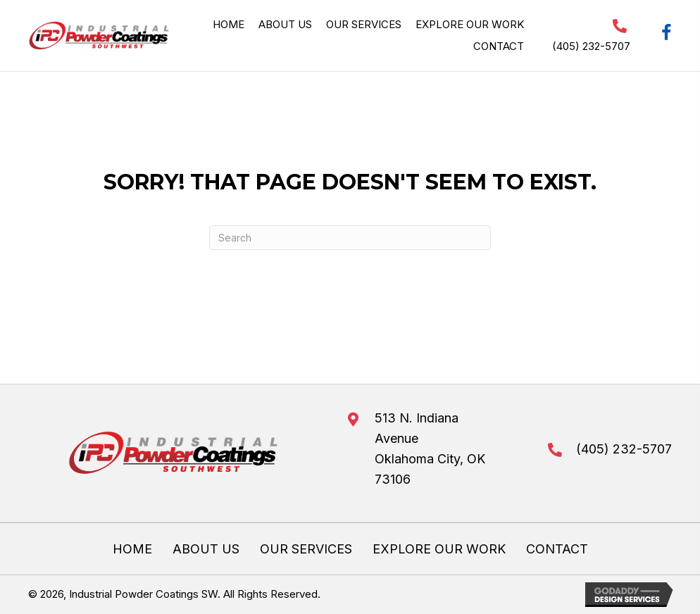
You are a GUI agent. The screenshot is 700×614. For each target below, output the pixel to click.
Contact (557, 549)
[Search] (350, 238)
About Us (206, 549)
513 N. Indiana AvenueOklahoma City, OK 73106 (430, 448)
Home (132, 549)
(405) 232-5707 (591, 46)
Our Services (306, 549)
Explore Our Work (439, 549)
